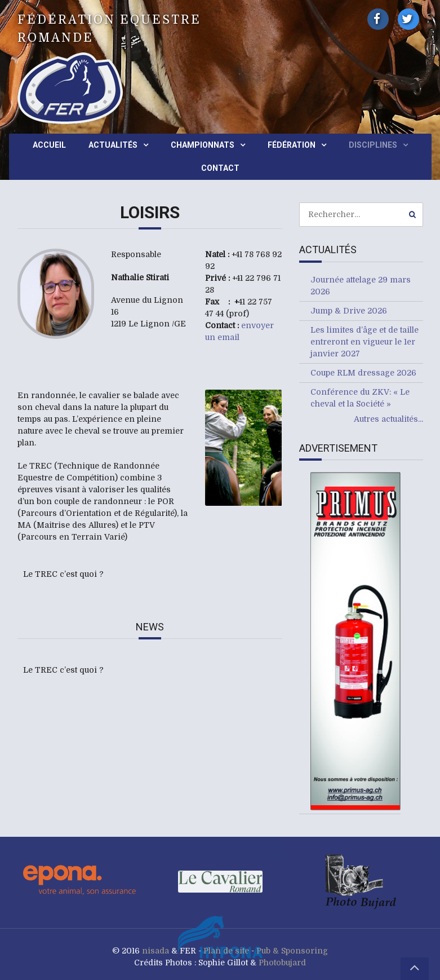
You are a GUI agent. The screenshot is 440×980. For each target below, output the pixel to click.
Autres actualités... (388, 419)
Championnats (203, 145)
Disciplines (373, 145)
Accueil (49, 145)
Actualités (113, 145)
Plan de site (226, 951)
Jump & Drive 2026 (349, 311)
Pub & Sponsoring (292, 951)
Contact (220, 168)
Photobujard (282, 963)
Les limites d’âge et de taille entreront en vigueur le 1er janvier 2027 (365, 342)
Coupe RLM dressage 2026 (363, 373)
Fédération (292, 145)
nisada (155, 951)
